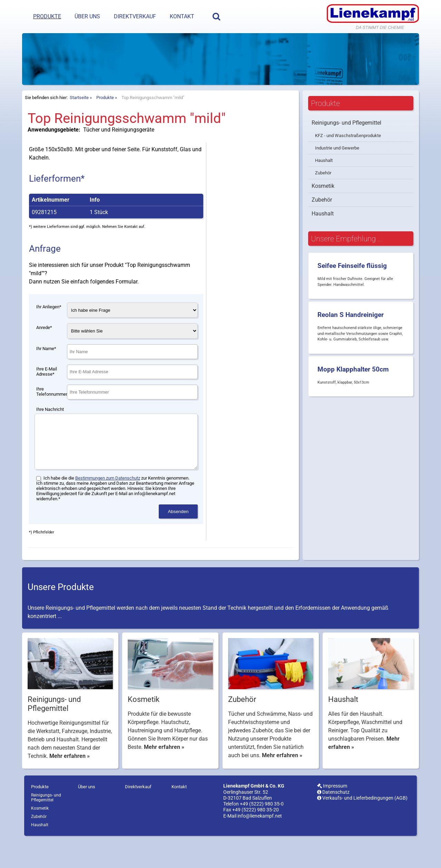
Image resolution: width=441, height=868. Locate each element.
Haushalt (324, 178)
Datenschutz (333, 820)
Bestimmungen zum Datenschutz (108, 506)
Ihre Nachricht (50, 427)
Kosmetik (323, 203)
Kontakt (182, 16)
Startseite (79, 115)
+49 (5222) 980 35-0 (262, 832)
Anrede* (44, 345)
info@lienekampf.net (260, 844)
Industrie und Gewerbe (337, 165)
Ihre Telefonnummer (52, 409)
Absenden (178, 539)
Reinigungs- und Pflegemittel (346, 140)
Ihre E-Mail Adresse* (47, 389)
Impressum (332, 814)
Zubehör (323, 190)
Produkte (47, 16)
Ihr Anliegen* (49, 324)
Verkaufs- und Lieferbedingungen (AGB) (362, 826)
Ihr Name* (46, 366)
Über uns (87, 16)
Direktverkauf (135, 16)
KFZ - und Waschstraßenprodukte (348, 153)
